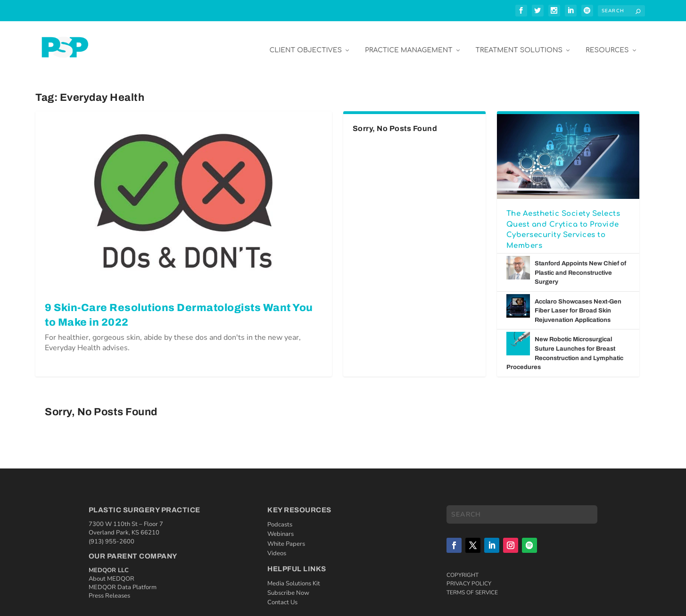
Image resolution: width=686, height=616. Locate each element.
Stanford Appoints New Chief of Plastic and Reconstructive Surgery (580, 266)
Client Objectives (306, 43)
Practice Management (409, 43)
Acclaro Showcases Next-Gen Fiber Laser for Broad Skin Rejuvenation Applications (578, 304)
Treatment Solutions (519, 43)
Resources (607, 43)
